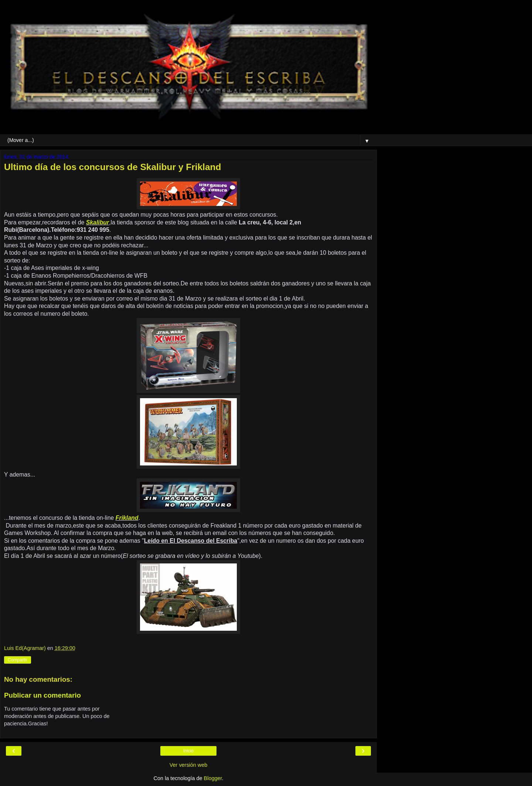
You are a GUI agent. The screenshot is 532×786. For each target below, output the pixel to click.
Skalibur (98, 222)
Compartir (18, 660)
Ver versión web (188, 765)
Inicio (188, 751)
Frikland (127, 518)
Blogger (213, 778)
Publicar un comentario (42, 695)
